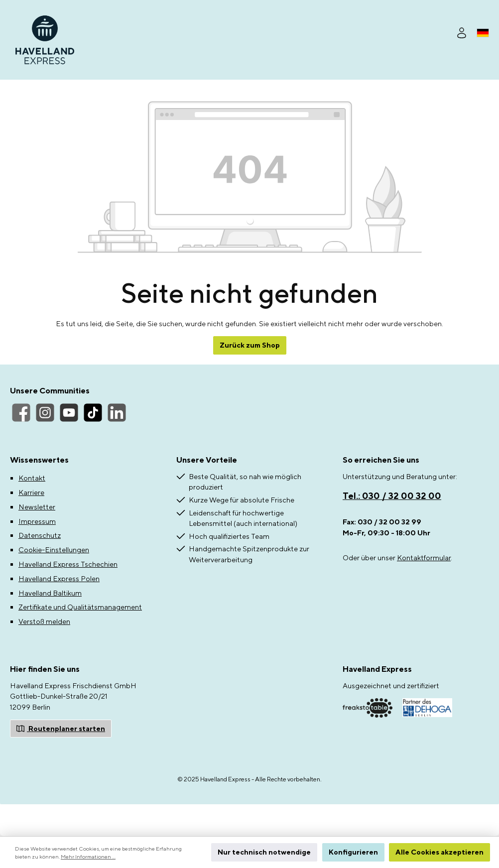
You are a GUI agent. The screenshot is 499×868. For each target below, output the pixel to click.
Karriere (31, 492)
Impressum (37, 521)
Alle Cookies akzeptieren (439, 852)
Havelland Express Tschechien (68, 564)
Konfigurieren (353, 852)
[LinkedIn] (117, 413)
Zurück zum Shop (250, 345)
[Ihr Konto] (462, 32)
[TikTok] (93, 413)
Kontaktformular (424, 558)
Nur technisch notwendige (264, 852)
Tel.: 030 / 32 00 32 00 (392, 496)
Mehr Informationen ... (88, 857)
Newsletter (37, 507)
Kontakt (32, 478)
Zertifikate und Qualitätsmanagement (80, 607)
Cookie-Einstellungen (54, 550)
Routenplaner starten (61, 728)
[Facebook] (21, 413)
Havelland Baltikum (50, 593)
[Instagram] (45, 413)
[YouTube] (69, 413)
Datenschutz (40, 535)
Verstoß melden (44, 621)
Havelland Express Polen (59, 578)
